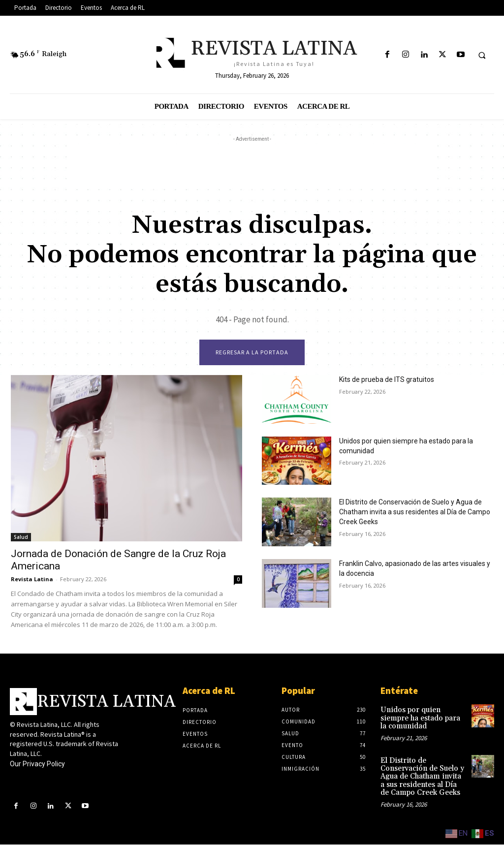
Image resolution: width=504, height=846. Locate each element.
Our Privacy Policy (37, 765)
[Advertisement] (252, 166)
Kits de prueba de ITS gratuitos (380, 381)
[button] (482, 55)
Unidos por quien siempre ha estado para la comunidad (414, 442)
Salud (21, 538)
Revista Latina (32, 580)
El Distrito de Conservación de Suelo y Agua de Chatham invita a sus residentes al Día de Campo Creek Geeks (421, 775)
